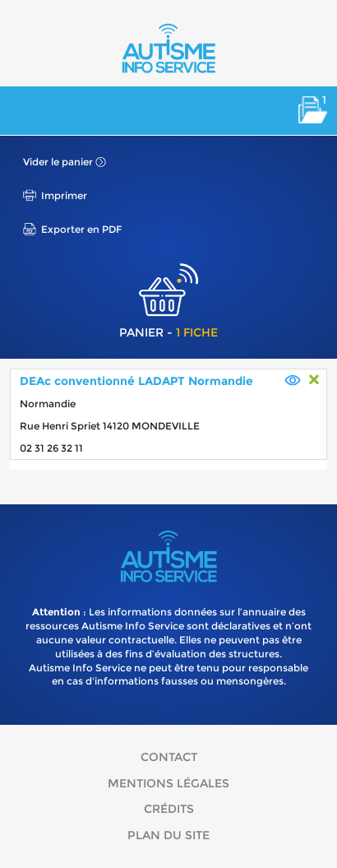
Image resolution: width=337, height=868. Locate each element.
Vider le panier (58, 162)
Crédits (169, 809)
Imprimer (64, 195)
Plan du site (168, 835)
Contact (169, 757)
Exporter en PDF (81, 229)
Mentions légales (168, 783)
